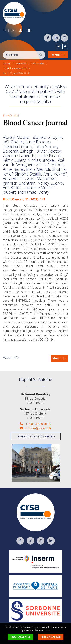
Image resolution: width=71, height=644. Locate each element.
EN (12, 30)
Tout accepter (20, 637)
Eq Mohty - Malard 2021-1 (17, 68)
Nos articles (38, 64)
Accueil (7, 64)
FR (5, 30)
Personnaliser (51, 637)
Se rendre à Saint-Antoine (36, 436)
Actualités (21, 64)
